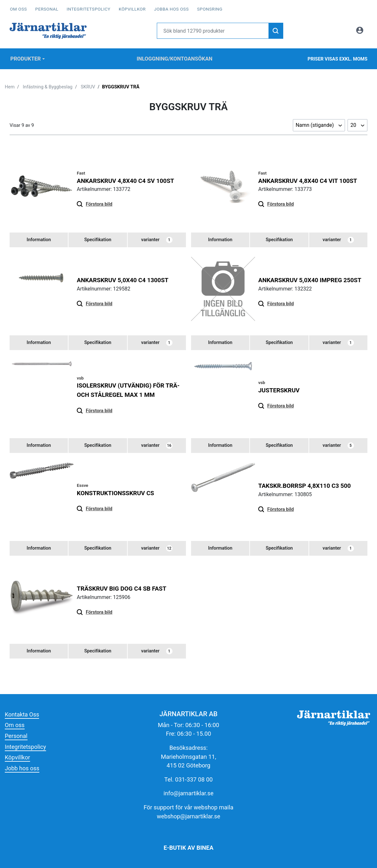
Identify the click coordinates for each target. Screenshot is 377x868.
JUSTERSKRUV (279, 389)
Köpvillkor (132, 9)
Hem (10, 85)
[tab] (39, 238)
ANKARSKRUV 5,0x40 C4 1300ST (124, 279)
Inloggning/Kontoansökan (174, 58)
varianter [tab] (157, 239)
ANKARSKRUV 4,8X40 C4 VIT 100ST (309, 179)
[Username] (213, 31)
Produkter (25, 58)
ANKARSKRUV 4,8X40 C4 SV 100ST (126, 179)
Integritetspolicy (88, 9)
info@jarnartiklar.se (189, 793)
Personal (47, 9)
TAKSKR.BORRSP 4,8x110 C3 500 (305, 485)
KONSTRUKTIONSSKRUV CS (116, 492)
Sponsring (210, 9)
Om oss (18, 9)
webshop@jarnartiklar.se (188, 816)
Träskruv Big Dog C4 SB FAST (122, 588)
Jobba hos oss (171, 9)
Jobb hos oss (22, 768)
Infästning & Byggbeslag (48, 85)
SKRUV (89, 85)
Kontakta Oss (22, 714)
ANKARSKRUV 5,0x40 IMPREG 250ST (311, 279)
